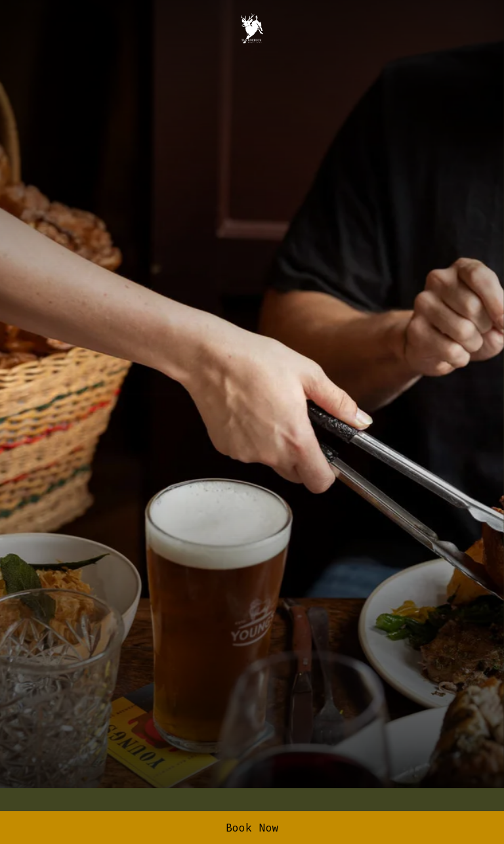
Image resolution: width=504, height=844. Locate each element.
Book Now (252, 828)
